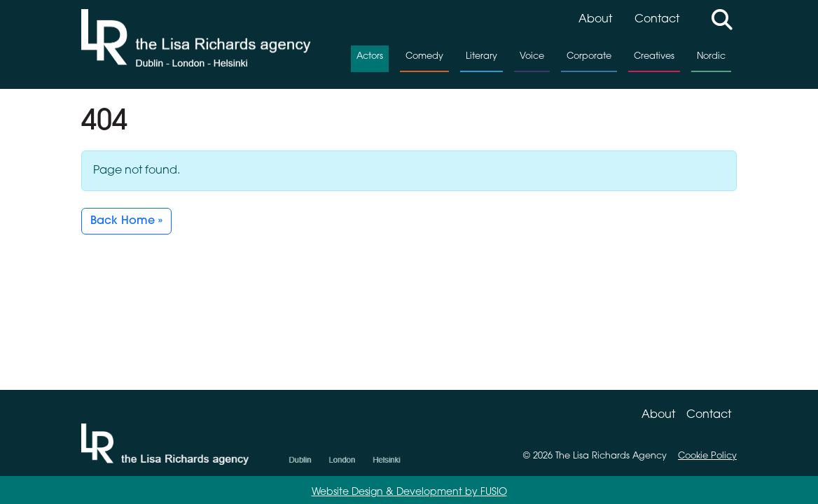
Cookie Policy (707, 456)
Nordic (711, 56)
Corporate (589, 56)
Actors (370, 56)
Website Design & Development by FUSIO (409, 492)
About (595, 20)
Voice (532, 56)
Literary (481, 56)
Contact (657, 20)
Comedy (424, 56)
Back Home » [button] (126, 221)
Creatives (654, 56)
